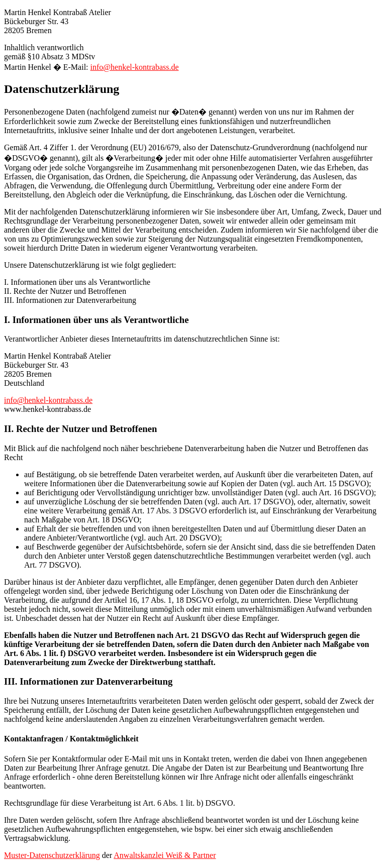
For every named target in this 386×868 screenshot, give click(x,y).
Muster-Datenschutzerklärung (52, 855)
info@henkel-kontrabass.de (135, 67)
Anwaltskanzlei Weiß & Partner (165, 855)
